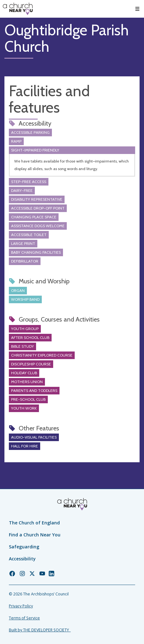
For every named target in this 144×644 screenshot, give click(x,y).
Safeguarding (24, 547)
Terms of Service (24, 618)
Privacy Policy (21, 606)
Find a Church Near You (35, 535)
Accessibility (22, 559)
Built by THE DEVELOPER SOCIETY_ (40, 630)
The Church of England (34, 523)
